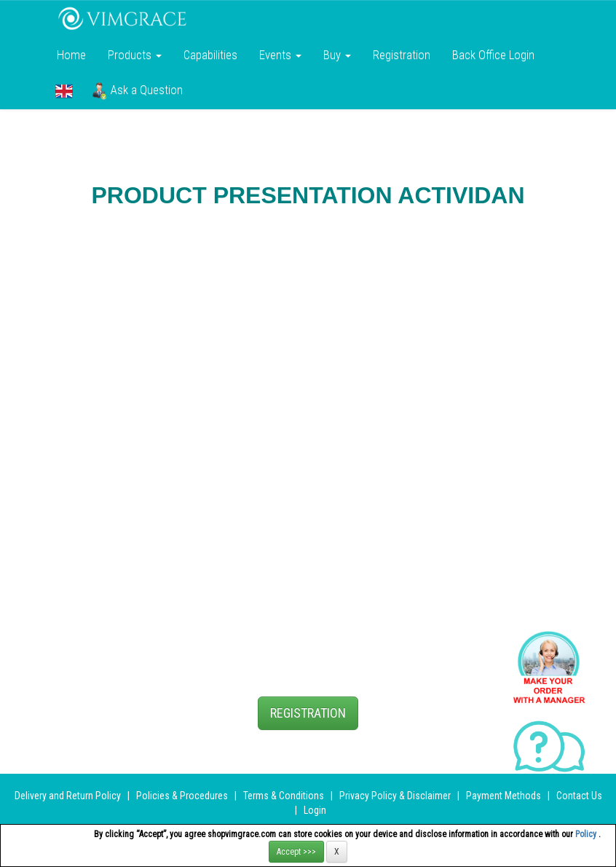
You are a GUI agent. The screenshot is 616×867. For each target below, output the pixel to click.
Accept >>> (296, 852)
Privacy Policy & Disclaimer (395, 796)
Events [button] (280, 55)
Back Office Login (493, 55)
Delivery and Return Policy (68, 796)
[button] (64, 91)
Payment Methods (504, 796)
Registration (402, 55)
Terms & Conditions (284, 796)
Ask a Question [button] (137, 91)
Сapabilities (210, 55)
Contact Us (579, 796)
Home (71, 55)
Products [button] (135, 55)
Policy (587, 834)
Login (315, 810)
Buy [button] (337, 55)
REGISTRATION (308, 713)
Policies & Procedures (182, 796)
